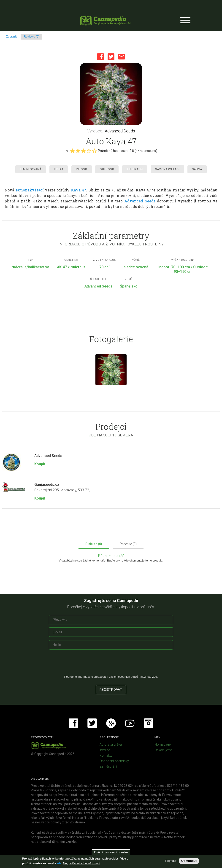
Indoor (82, 169)
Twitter (111, 57)
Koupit (40, 464)
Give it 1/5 (72, 151)
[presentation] (111, 664)
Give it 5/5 (94, 151)
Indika (59, 169)
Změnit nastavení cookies (111, 852)
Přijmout (171, 861)
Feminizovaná (31, 169)
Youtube (130, 723)
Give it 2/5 (78, 151)
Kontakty (106, 755)
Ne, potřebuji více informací (81, 863)
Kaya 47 (79, 190)
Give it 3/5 (83, 151)
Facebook (100, 57)
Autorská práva (111, 744)
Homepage (162, 744)
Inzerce (105, 750)
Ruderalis (135, 169)
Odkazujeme (163, 750)
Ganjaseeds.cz (47, 485)
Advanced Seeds (120, 131)
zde (59, 863)
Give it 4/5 (89, 151)
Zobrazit (13, 36)
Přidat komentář (111, 556)
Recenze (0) (128, 544)
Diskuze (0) (94, 544)
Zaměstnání (108, 766)
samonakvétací (30, 190)
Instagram (149, 723)
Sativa (197, 169)
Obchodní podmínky (114, 761)
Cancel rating (67, 151)
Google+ (111, 723)
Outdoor (107, 169)
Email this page (122, 57)
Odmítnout (189, 861)
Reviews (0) (32, 36)
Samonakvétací (167, 169)
